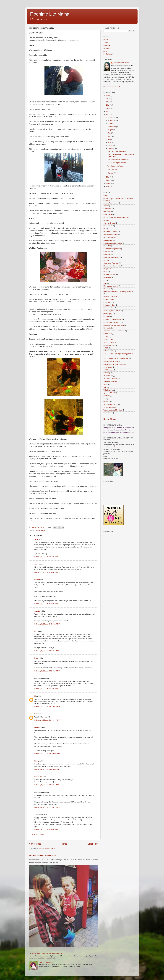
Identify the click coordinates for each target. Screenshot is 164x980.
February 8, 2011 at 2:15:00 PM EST (48, 807)
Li (35, 696)
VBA (105, 399)
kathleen (38, 727)
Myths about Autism (111, 286)
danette (37, 611)
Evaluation (107, 252)
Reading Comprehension (112, 319)
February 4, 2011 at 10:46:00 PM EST (48, 769)
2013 (108, 108)
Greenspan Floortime (111, 263)
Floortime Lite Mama (50, 14)
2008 (108, 183)
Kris (36, 714)
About (106, 42)
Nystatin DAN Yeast (111, 297)
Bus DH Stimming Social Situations (116, 217)
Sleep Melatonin (109, 345)
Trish (36, 539)
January (111, 173)
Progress (107, 316)
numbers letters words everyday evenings (118, 292)
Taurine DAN (108, 376)
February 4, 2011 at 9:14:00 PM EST (48, 720)
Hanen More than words (112, 266)
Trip (105, 387)
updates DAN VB (110, 393)
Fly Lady (107, 260)
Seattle (106, 337)
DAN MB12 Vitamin (110, 232)
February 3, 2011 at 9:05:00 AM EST (47, 671)
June (110, 136)
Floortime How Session (112, 257)
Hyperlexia (107, 277)
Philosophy (107, 302)
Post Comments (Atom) (47, 849)
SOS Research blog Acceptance (115, 364)
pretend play (108, 314)
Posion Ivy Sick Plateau (112, 311)
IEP (105, 280)
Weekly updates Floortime (113, 410)
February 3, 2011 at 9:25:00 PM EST (48, 689)
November (112, 120)
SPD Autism (108, 367)
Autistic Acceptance (111, 203)
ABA (105, 195)
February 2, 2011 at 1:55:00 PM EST (48, 557)
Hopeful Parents (109, 275)
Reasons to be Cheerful (112, 322)
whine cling (108, 413)
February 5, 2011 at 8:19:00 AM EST (47, 785)
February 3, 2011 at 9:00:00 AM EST (47, 651)
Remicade (107, 328)
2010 (108, 177)
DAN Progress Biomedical (113, 243)
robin (36, 564)
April (110, 142)
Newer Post (35, 844)
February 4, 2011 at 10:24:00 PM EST (48, 754)
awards (106, 206)
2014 (108, 105)
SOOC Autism (109, 351)
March (110, 146)
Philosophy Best (109, 305)
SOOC (106, 348)
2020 (108, 96)
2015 (108, 102)
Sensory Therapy (110, 342)
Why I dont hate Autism (116, 166)
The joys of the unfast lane (117, 151)
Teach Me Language (111, 379)
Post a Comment (38, 834)
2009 (108, 180)
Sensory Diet (108, 339)
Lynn (36, 658)
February (111, 149)
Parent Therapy (109, 299)
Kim (36, 631)
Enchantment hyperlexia (112, 249)
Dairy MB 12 (108, 226)
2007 (108, 186)
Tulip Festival (108, 390)
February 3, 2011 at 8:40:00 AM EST (47, 624)
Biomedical (107, 209)
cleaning (107, 220)
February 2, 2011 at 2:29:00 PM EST (48, 572)
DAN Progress (109, 240)
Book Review (108, 214)
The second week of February (118, 160)
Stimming (107, 373)
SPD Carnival (108, 370)
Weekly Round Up (110, 404)
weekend (107, 401)
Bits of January (113, 169)
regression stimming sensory (114, 325)
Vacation (107, 396)
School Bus (108, 334)
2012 (108, 111)
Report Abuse (110, 419)
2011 (108, 114)
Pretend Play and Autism (48, 962)
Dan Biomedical (109, 237)
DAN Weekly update (111, 234)
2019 (108, 99)
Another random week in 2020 (42, 856)
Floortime (107, 45)
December (112, 117)
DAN (105, 229)
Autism (106, 51)
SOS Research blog (111, 361)
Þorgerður (38, 776)
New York (107, 289)
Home (64, 844)
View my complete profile (112, 87)
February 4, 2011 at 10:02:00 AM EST (48, 707)
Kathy (37, 761)
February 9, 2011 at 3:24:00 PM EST (48, 830)
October (111, 124)
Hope (105, 272)
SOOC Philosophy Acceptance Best (116, 358)
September (112, 127)
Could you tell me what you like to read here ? (45, 954)
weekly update (40, 531)
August (111, 130)
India (105, 283)
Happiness (107, 48)
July (110, 133)
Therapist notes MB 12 (112, 381)
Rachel (37, 580)
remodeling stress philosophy (114, 331)
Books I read (108, 54)
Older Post (93, 844)
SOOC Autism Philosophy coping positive (118, 354)
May (110, 139)
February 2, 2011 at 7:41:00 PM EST (48, 604)
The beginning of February (117, 163)
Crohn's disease (109, 223)
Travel (106, 384)
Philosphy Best (109, 308)
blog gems (107, 212)
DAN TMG (107, 246)
